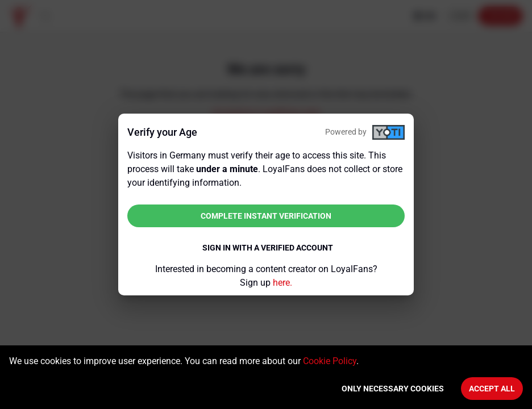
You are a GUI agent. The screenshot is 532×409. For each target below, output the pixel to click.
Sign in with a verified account (268, 248)
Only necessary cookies (393, 389)
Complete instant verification (266, 216)
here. (282, 283)
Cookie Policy (330, 361)
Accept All (492, 389)
